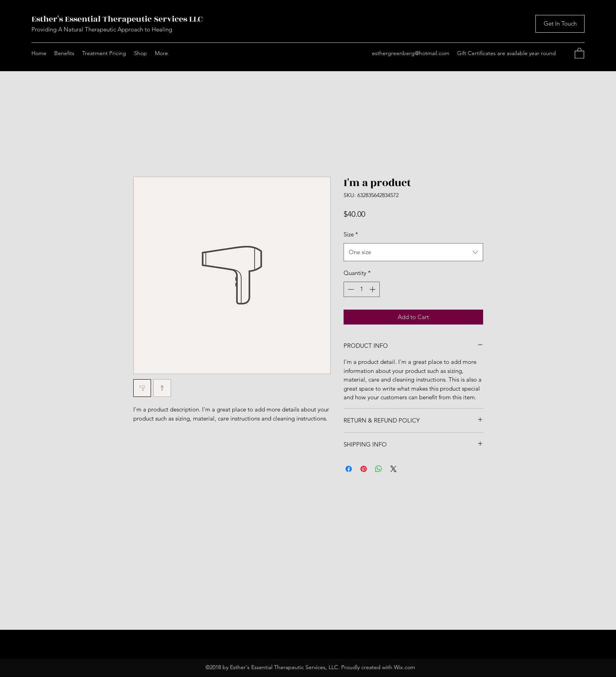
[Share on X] (394, 469)
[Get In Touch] (560, 24)
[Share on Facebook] (349, 469)
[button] (579, 53)
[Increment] (373, 289)
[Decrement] (350, 289)
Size (351, 234)
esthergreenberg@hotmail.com (411, 53)
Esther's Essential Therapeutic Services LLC (117, 19)
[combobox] (413, 252)
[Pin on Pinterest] (364, 469)
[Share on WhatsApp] (379, 469)
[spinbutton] (361, 289)
